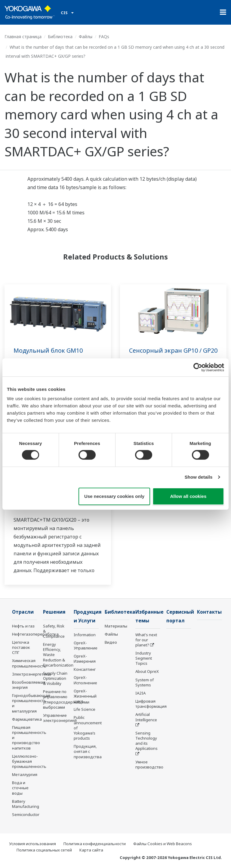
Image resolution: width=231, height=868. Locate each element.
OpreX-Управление (86, 645)
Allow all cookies (188, 496)
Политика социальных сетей (44, 850)
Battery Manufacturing (26, 804)
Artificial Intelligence (146, 717)
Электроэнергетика (31, 674)
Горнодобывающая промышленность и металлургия (31, 703)
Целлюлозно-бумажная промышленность (29, 761)
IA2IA (140, 693)
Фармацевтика (27, 719)
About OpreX (147, 671)
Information (85, 635)
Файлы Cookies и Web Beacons (163, 844)
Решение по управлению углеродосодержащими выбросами (66, 699)
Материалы (116, 626)
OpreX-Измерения (85, 659)
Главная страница (23, 37)
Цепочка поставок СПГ (21, 647)
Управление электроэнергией (60, 718)
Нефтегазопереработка (35, 634)
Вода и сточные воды (20, 788)
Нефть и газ (23, 626)
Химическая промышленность (29, 663)
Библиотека (60, 37)
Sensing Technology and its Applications (146, 741)
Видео (111, 642)
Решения (54, 612)
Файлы (86, 37)
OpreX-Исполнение (85, 680)
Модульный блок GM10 (48, 350)
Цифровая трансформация (151, 704)
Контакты (209, 612)
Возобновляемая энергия (29, 685)
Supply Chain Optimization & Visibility (55, 678)
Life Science (85, 709)
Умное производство (149, 764)
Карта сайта (91, 850)
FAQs (104, 37)
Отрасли (23, 612)
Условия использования (32, 844)
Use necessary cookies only (114, 496)
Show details (199, 477)
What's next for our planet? (146, 640)
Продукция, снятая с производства (88, 751)
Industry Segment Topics (144, 658)
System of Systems (145, 682)
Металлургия (25, 774)
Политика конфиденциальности (95, 844)
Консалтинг (85, 669)
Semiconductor (26, 814)
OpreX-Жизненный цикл (85, 696)
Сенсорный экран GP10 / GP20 (173, 350)
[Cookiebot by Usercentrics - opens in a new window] (198, 367)
